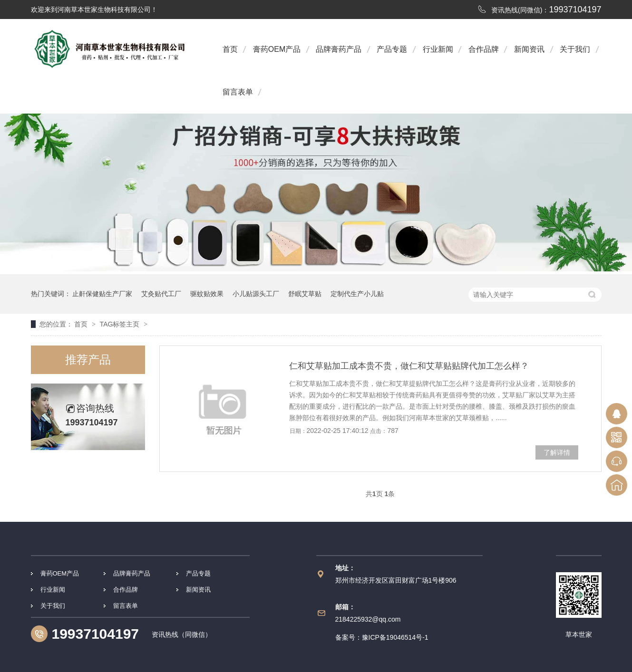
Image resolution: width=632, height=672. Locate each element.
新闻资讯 (529, 49)
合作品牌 (484, 49)
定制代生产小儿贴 (357, 294)
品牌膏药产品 (339, 49)
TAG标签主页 (120, 324)
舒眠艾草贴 (305, 294)
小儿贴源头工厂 (256, 294)
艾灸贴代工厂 (161, 294)
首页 (230, 49)
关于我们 (575, 49)
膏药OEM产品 (277, 49)
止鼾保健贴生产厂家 (102, 294)
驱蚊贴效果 (207, 294)
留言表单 (238, 92)
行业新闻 (438, 49)
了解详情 (557, 452)
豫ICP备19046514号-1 (395, 637)
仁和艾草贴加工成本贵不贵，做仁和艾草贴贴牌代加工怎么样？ (409, 366)
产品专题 (392, 49)
